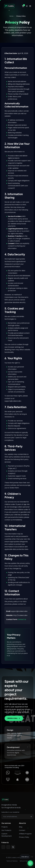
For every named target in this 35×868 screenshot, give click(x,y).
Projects (5, 827)
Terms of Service (12, 861)
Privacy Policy (24, 837)
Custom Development (7, 835)
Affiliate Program (25, 834)
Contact (22, 830)
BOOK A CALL (14, 718)
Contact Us (22, 619)
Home (11, 16)
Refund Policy (24, 861)
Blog (21, 827)
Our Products (6, 830)
